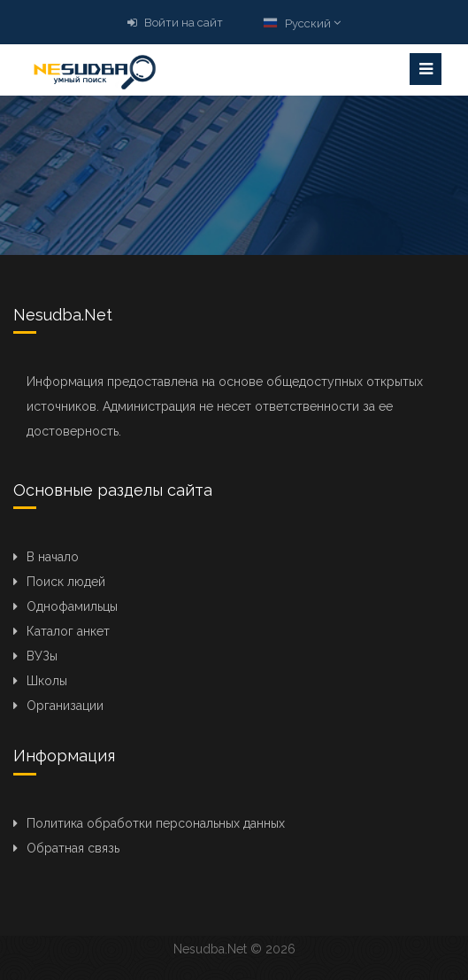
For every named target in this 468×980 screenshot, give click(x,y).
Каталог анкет (68, 631)
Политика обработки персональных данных (156, 823)
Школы (47, 681)
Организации (65, 706)
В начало (53, 557)
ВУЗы (42, 656)
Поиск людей (66, 582)
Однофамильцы (72, 606)
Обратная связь (73, 848)
